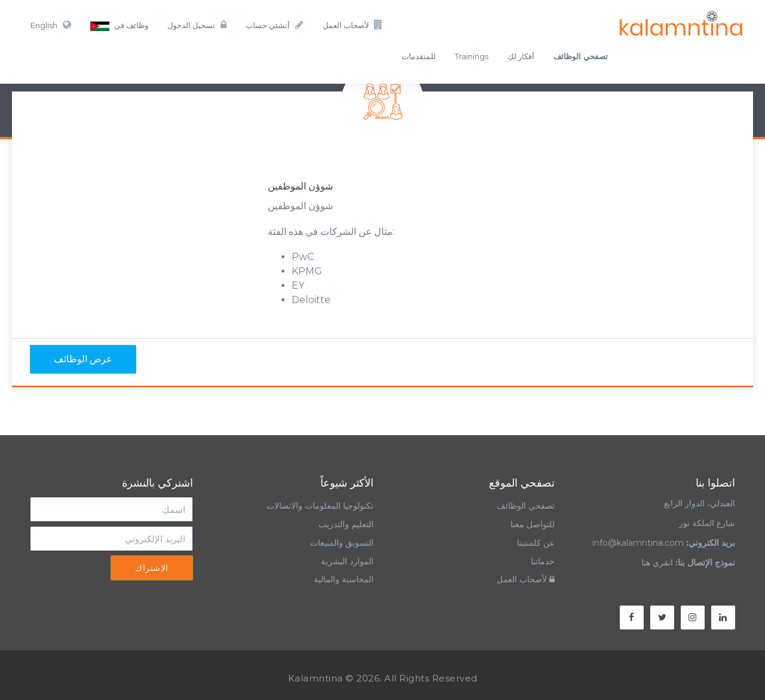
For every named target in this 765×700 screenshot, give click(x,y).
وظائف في (119, 26)
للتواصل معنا (533, 524)
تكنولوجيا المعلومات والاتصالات (319, 506)
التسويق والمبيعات (342, 543)
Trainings (472, 56)
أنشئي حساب (275, 25)
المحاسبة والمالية (344, 579)
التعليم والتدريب (346, 524)
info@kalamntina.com (638, 543)
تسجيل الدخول (197, 25)
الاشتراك (152, 568)
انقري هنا (657, 563)
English (51, 25)
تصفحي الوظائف (526, 506)
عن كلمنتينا (536, 543)
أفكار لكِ (521, 56)
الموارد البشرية (347, 561)
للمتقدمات (419, 56)
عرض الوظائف (83, 359)
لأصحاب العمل (353, 25)
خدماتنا (543, 561)
